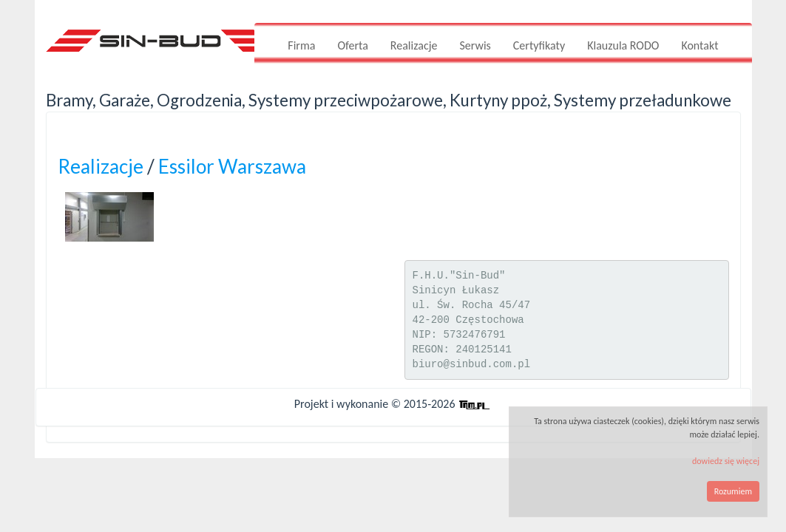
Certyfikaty (539, 45)
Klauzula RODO (623, 45)
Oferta (352, 45)
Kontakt (699, 45)
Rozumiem (733, 491)
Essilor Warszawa (232, 166)
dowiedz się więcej (726, 461)
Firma (301, 45)
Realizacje (414, 45)
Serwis (475, 45)
